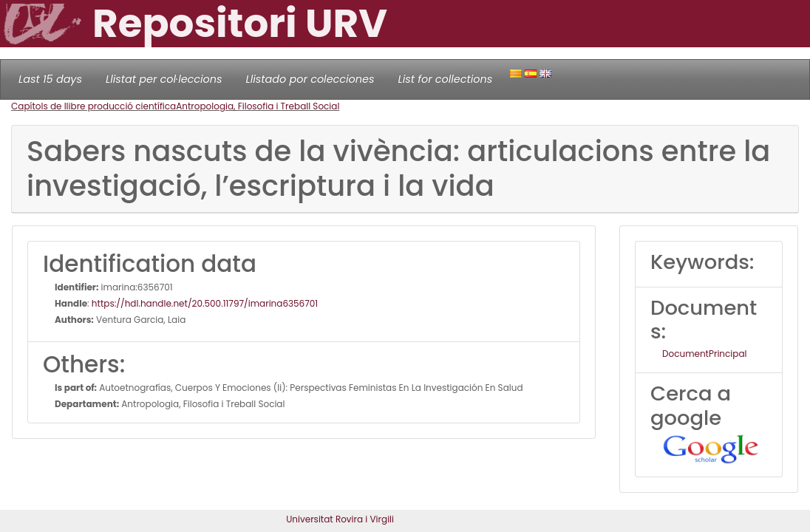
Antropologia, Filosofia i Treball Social (258, 106)
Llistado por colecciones (310, 79)
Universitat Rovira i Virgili (340, 519)
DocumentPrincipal (704, 354)
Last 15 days (50, 79)
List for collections (445, 79)
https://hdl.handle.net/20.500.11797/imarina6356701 (205, 303)
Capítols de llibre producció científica (93, 106)
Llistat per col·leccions (164, 79)
